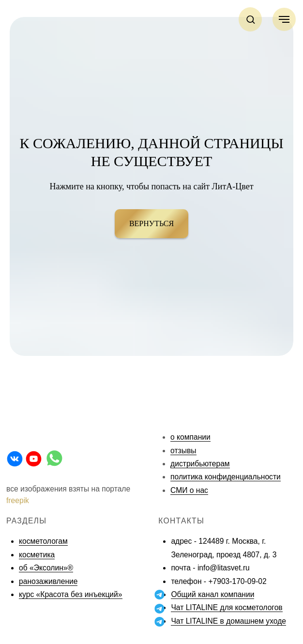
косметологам (43, 541)
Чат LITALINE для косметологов (227, 607)
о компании (190, 437)
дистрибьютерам (200, 464)
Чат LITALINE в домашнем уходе (228, 621)
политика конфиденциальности (226, 477)
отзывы (183, 451)
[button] (250, 19)
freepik (18, 500)
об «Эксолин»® (46, 568)
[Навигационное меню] (284, 19)
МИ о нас (192, 490)
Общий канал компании (212, 594)
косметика (37, 555)
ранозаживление (48, 581)
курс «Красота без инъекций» (70, 594)
